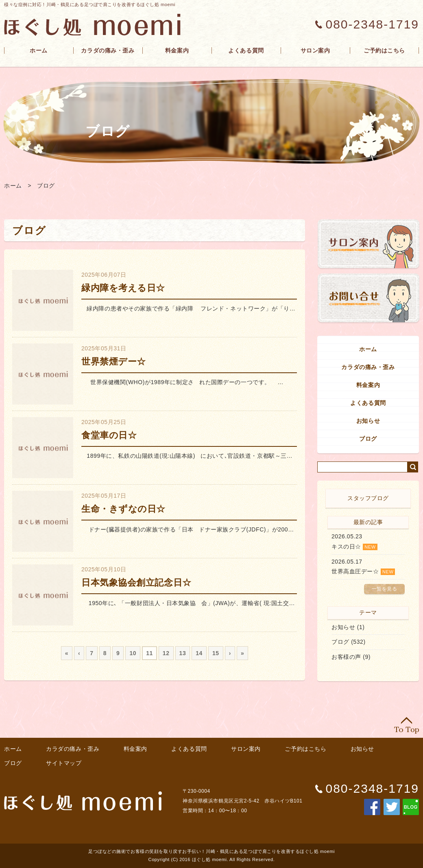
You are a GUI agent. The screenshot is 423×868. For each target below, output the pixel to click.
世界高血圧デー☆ (355, 571)
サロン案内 (315, 50)
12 (166, 653)
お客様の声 (346, 657)
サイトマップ (64, 763)
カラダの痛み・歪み (108, 50)
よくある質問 (246, 50)
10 (133, 653)
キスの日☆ (346, 547)
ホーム (39, 50)
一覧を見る (385, 589)
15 (216, 653)
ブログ (46, 186)
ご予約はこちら (384, 50)
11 (149, 653)
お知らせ (368, 421)
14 (199, 653)
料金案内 (177, 50)
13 (183, 653)
